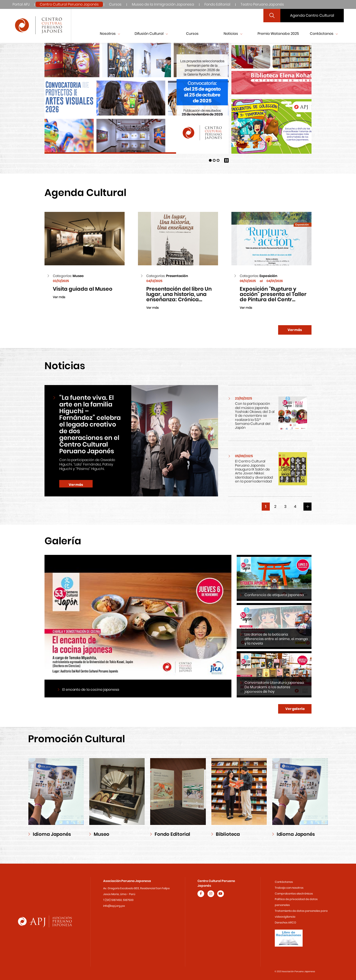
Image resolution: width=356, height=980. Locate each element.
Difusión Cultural (151, 34)
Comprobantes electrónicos (294, 894)
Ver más (295, 330)
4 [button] (295, 507)
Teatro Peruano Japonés (262, 4)
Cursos (115, 4)
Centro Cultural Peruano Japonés (69, 4)
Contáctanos (324, 34)
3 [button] (285, 507)
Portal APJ (21, 4)
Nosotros (110, 34)
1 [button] (266, 507)
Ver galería (295, 709)
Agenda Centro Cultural (312, 15)
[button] (210, 160)
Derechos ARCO (285, 923)
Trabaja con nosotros (289, 888)
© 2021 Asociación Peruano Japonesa (295, 972)
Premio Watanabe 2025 (278, 34)
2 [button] (275, 507)
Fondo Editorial (217, 4)
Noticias (233, 34)
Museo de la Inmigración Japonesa (163, 4)
